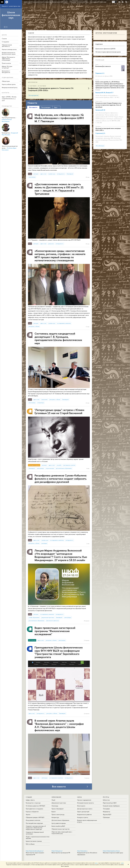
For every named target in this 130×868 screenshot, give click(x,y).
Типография (106, 809)
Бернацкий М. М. (100, 92)
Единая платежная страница (34, 841)
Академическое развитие (84, 814)
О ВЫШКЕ (29, 797)
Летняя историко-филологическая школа (108, 52)
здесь (96, 863)
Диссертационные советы (85, 809)
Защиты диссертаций (83, 812)
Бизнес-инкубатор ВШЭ (58, 826)
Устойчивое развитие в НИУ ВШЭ (35, 806)
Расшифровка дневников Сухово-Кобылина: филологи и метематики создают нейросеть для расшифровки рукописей (61, 479)
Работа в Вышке (30, 844)
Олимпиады (55, 806)
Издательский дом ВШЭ (110, 803)
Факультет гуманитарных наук (11, 6)
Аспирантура (55, 817)
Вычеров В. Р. (110, 92)
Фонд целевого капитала (33, 820)
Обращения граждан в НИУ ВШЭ (35, 817)
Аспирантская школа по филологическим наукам (9, 53)
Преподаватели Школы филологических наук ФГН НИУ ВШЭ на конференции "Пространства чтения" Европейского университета (59, 652)
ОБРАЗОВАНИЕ (56, 797)
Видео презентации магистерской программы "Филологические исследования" (55, 631)
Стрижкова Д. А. (100, 133)
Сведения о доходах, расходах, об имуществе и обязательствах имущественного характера (36, 828)
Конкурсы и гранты (83, 817)
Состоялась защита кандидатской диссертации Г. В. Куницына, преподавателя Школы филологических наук (58, 338)
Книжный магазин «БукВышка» (111, 806)
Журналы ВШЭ (107, 814)
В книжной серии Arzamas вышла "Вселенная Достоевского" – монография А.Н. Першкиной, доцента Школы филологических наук (59, 725)
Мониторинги (81, 806)
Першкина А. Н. (100, 73)
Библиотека (106, 800)
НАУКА (79, 797)
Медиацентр (107, 812)
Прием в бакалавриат (58, 809)
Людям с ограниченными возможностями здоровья (38, 837)
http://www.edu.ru (82, 851)
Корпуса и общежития (32, 812)
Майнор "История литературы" (7, 67)
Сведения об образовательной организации (35, 833)
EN (116, 2)
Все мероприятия (34, 95)
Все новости (59, 786)
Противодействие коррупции (34, 823)
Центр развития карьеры (59, 823)
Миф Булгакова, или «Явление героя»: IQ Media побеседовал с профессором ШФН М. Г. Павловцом (59, 118)
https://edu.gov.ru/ (57, 851)
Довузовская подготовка (59, 803)
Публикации (100, 60)
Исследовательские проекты (86, 803)
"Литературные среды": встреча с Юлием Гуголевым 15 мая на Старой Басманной (59, 411)
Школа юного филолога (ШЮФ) (105, 49)
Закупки (28, 814)
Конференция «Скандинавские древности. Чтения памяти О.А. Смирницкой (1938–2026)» (51, 89)
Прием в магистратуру (58, 814)
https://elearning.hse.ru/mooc (111, 851)
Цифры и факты (30, 800)
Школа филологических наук (11, 15)
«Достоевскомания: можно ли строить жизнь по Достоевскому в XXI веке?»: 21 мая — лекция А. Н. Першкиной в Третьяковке (59, 189)
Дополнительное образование (60, 820)
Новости (32, 103)
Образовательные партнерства (61, 829)
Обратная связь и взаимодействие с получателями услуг (62, 833)
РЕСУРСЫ (106, 797)
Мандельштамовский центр (10, 87)
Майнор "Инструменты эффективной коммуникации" (8, 59)
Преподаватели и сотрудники (34, 809)
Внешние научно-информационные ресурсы (87, 821)
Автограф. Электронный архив (106, 33)
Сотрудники (5, 42)
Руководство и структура (33, 803)
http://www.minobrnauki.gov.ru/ (35, 851)
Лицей (53, 800)
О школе (4, 39)
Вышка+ (54, 812)
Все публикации (100, 146)
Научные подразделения (84, 800)
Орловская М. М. (100, 110)
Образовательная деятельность (7, 46)
